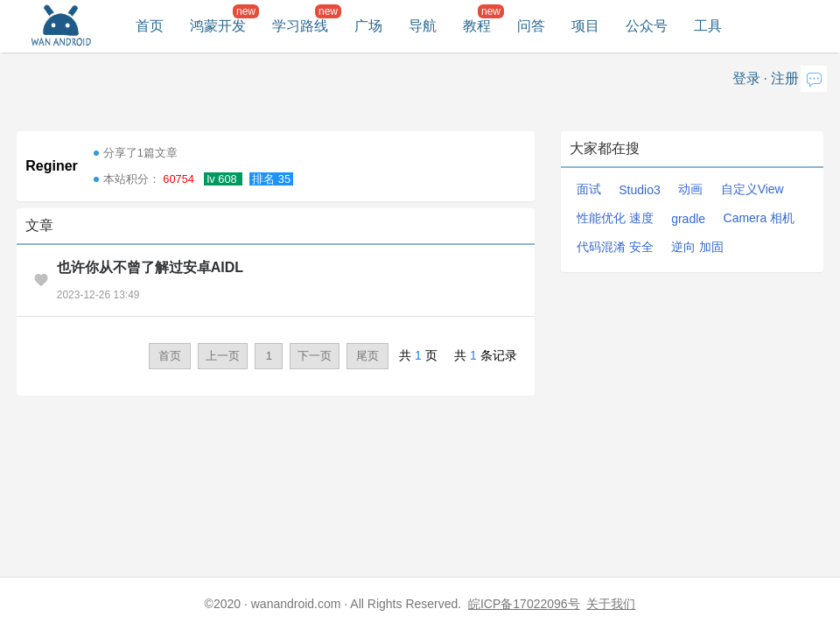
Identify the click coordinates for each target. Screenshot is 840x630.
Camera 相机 (759, 218)
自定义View (752, 189)
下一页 (315, 356)
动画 (690, 189)
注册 (785, 78)
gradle (688, 219)
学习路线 (300, 26)
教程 (477, 26)
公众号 (647, 26)
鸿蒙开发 (218, 26)
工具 (708, 26)
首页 (150, 26)
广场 (368, 26)
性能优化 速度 (615, 218)
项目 (585, 26)
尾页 (367, 356)
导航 (423, 26)
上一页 (223, 356)
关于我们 (611, 604)
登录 (746, 78)
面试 (589, 189)
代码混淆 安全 (615, 247)
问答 (531, 26)
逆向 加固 (697, 247)
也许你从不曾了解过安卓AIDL (150, 267)
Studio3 (639, 190)
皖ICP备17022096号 (524, 604)
